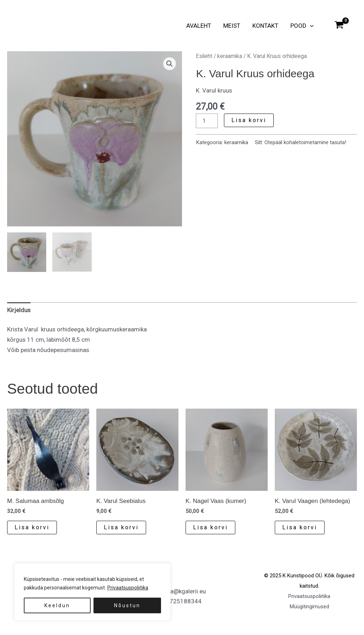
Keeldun (57, 605)
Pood (302, 26)
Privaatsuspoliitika (128, 588)
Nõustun (127, 605)
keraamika (230, 56)
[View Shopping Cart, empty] (339, 26)
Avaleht (199, 26)
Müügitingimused (309, 607)
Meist (232, 26)
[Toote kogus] (207, 121)
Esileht (204, 56)
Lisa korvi (249, 120)
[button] (310, 26)
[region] (92, 592)
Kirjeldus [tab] (19, 311)
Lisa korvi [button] (32, 528)
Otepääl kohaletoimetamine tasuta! (305, 142)
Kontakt (265, 26)
